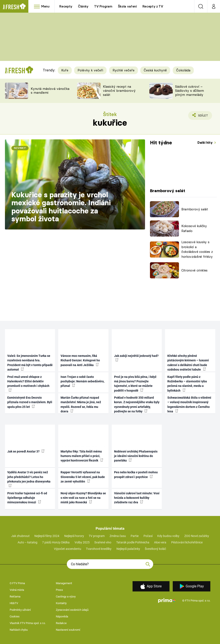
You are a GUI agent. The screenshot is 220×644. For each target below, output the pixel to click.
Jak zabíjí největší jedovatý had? (136, 358)
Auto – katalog (27, 542)
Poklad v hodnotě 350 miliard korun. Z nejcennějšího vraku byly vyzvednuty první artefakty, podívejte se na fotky (137, 404)
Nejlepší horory (74, 536)
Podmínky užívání (20, 610)
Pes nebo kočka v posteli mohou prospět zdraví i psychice (136, 474)
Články (83, 6)
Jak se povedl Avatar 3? (26, 451)
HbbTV (14, 603)
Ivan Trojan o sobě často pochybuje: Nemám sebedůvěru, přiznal (82, 381)
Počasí (148, 536)
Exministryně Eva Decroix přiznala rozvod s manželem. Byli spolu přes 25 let (30, 402)
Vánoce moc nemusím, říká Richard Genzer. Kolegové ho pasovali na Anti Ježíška (80, 360)
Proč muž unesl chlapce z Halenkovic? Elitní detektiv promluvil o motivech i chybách (28, 383)
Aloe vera (160, 542)
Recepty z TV (153, 6)
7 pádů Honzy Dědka (56, 542)
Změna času (118, 536)
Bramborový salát (195, 209)
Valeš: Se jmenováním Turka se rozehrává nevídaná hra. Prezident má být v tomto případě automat (30, 363)
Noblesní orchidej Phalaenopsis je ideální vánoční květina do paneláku (136, 456)
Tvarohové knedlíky (99, 549)
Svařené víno (103, 542)
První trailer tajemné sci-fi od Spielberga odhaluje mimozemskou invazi (27, 498)
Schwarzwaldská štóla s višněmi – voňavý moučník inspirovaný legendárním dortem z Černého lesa (189, 404)
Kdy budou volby (168, 536)
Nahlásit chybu (19, 630)
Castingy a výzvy (66, 596)
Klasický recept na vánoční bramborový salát (119, 91)
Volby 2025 (82, 542)
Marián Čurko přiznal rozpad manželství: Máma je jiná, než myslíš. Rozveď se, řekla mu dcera (81, 404)
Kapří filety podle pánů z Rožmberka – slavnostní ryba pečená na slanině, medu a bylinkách (187, 384)
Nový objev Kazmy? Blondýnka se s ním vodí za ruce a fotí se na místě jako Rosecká (83, 498)
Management (64, 583)
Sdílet (201, 116)
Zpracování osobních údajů (72, 610)
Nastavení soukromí (68, 630)
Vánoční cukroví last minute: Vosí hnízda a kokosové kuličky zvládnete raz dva (137, 498)
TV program (97, 536)
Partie (135, 536)
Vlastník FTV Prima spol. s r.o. (28, 623)
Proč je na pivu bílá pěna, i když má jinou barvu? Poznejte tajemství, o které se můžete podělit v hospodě (135, 384)
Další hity (205, 143)
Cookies (15, 616)
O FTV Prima (17, 583)
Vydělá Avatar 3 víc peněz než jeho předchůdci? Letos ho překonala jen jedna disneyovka (29, 479)
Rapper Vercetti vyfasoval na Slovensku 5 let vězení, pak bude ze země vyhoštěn (83, 477)
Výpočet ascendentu (68, 549)
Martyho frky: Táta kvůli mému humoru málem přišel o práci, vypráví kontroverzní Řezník (82, 456)
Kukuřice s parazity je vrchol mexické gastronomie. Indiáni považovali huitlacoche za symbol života (61, 207)
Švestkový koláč (155, 549)
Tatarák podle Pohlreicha (133, 542)
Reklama (15, 596)
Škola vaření (127, 6)
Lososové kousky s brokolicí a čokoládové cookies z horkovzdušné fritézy (197, 249)
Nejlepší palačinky (128, 549)
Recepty (66, 6)
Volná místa (17, 590)
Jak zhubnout (20, 536)
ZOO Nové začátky (197, 536)
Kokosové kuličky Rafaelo (194, 228)
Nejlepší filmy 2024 (47, 536)
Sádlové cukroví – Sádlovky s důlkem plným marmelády (189, 91)
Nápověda (62, 616)
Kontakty (61, 603)
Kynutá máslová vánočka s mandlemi (50, 91)
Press (59, 590)
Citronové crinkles (194, 270)
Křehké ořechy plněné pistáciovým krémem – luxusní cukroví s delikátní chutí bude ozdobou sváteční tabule (188, 363)
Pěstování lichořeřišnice (187, 542)
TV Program (103, 6)
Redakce (61, 623)
